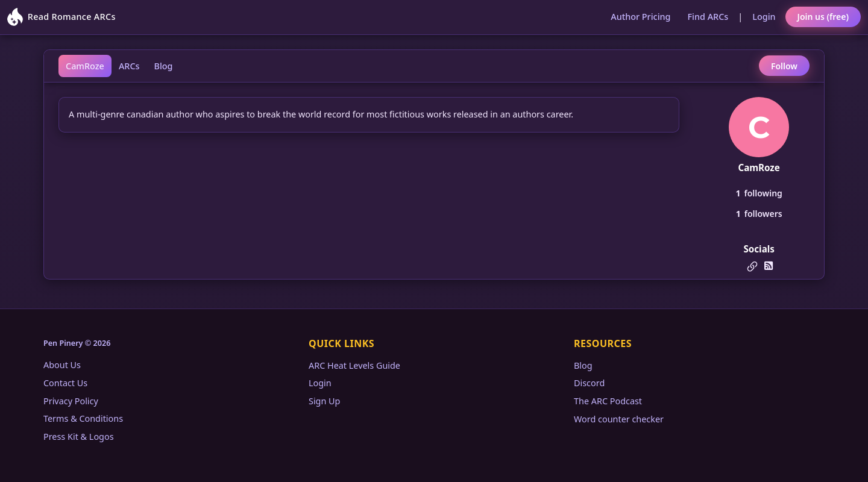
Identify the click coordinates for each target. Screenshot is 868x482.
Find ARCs (708, 17)
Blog (164, 66)
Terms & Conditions (83, 418)
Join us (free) (823, 17)
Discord (589, 383)
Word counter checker (619, 419)
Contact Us (65, 383)
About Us (62, 365)
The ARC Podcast (608, 401)
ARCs (129, 66)
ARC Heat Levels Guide (354, 365)
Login (764, 17)
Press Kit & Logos (79, 437)
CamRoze (85, 66)
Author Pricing (640, 17)
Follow (784, 66)
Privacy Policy (71, 401)
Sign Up (324, 401)
